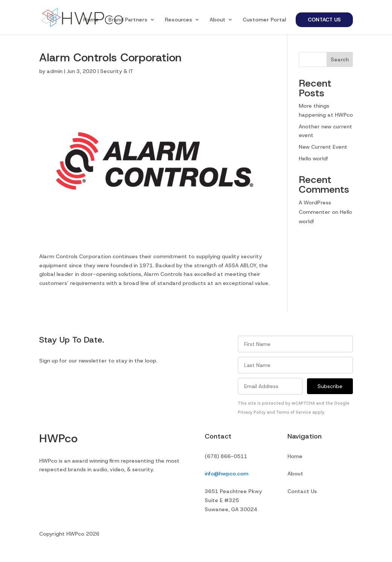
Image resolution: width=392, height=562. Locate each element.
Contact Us (324, 20)
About (217, 20)
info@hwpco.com (226, 474)
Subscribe (330, 386)
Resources (179, 20)
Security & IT (117, 71)
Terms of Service (294, 412)
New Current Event (323, 147)
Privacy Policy (252, 412)
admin (55, 71)
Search (340, 59)
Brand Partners (128, 20)
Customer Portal (264, 20)
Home (91, 20)
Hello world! (313, 158)
